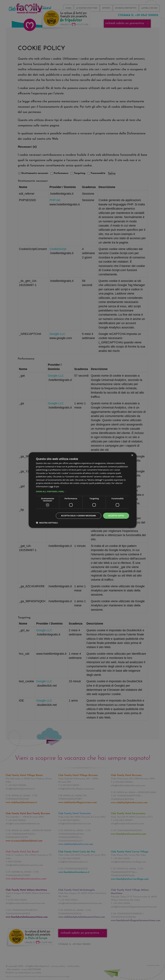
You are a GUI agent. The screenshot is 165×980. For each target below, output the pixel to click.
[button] (83, 491)
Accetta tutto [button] (116, 516)
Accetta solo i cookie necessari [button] (79, 516)
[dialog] (83, 490)
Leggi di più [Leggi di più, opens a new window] (54, 486)
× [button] (132, 455)
